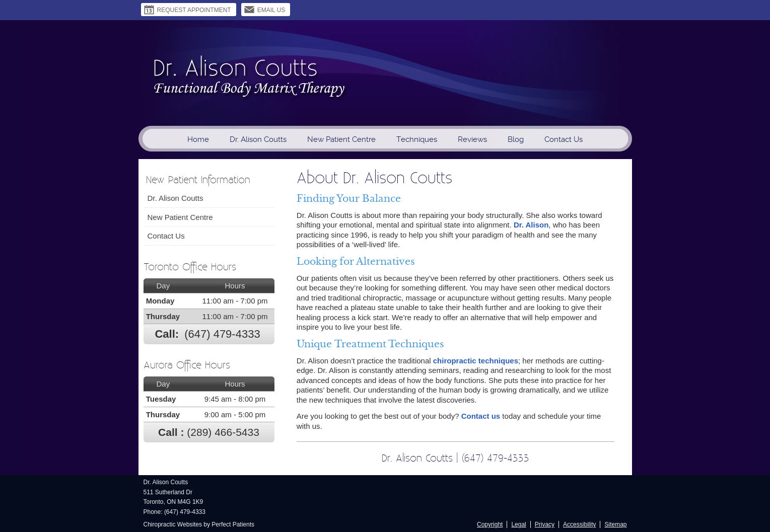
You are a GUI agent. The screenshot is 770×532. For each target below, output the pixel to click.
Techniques (417, 139)
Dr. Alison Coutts (258, 139)
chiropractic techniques (476, 361)
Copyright (490, 524)
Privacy (545, 524)
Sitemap (615, 524)
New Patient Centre (341, 139)
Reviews (472, 139)
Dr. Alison (531, 225)
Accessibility (579, 524)
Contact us (481, 416)
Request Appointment (187, 10)
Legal (518, 524)
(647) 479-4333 (222, 334)
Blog (516, 139)
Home (198, 139)
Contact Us (564, 139)
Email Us (265, 10)
